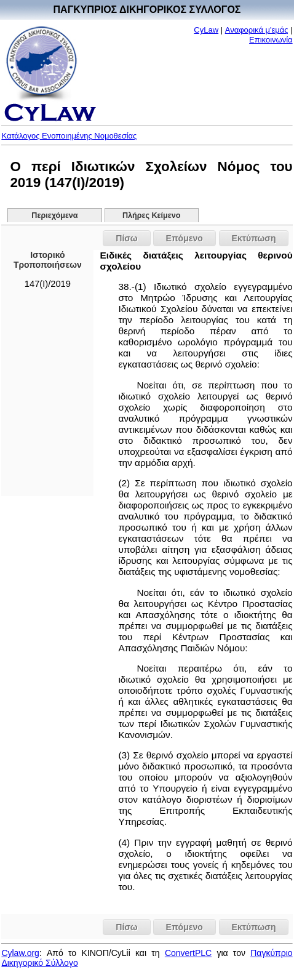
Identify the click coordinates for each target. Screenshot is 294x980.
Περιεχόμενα (54, 215)
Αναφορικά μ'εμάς (257, 30)
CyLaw (206, 30)
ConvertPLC (188, 953)
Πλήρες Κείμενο (152, 215)
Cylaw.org (20, 953)
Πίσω (126, 238)
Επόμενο (185, 238)
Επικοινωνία (271, 40)
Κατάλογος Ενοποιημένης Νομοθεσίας (69, 136)
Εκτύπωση (254, 238)
